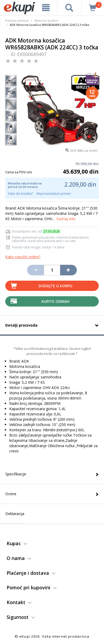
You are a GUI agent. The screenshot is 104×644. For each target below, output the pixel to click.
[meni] (46, 8)
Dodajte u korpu (55, 286)
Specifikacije (16, 474)
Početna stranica (17, 20)
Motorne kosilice (46, 20)
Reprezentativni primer (54, 194)
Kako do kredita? (20, 194)
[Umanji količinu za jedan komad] (35, 270)
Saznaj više (66, 219)
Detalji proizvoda (21, 325)
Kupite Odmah (55, 301)
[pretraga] (69, 8)
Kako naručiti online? (23, 257)
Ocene (11, 494)
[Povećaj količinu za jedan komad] (68, 270)
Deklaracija (15, 514)
